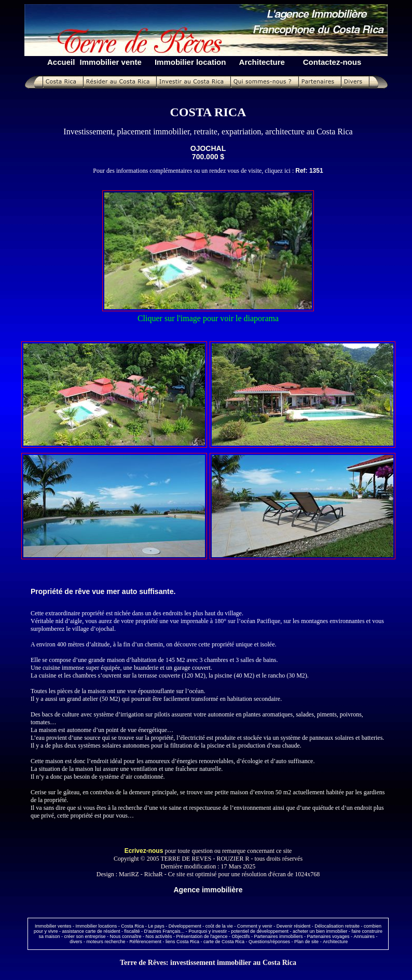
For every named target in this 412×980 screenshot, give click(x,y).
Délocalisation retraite (337, 926)
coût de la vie (219, 926)
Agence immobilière (208, 890)
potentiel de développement (260, 931)
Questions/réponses (269, 942)
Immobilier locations (97, 926)
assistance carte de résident (91, 931)
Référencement (145, 942)
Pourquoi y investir (208, 931)
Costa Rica (132, 926)
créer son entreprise (85, 936)
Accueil (61, 62)
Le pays (156, 926)
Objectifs (241, 936)
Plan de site (306, 942)
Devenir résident (294, 926)
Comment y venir (255, 926)
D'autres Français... (164, 931)
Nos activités (159, 936)
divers (76, 942)
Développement (185, 926)
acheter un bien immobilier (320, 931)
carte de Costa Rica (224, 942)
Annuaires (365, 936)
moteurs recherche (106, 942)
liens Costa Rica (182, 942)
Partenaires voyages (328, 936)
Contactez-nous (332, 62)
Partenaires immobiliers (278, 936)
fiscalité (132, 931)
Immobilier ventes (53, 926)
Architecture (335, 942)
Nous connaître (126, 936)
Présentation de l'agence (202, 936)
